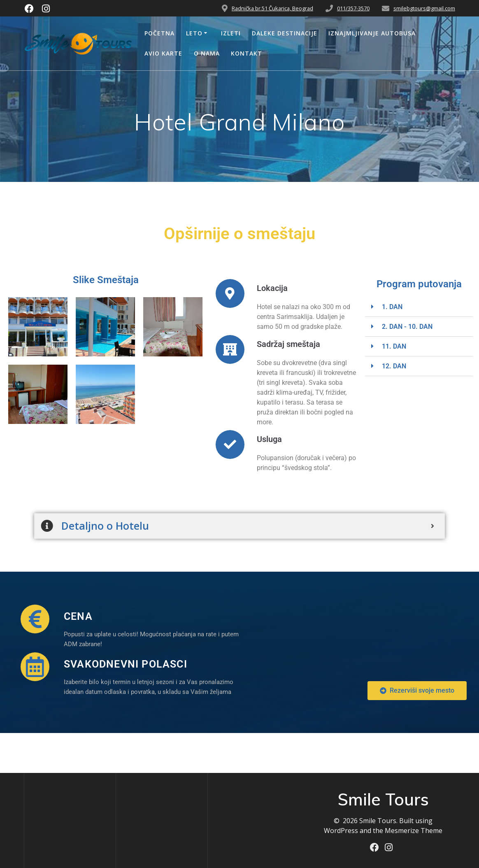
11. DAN (394, 346)
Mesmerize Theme (414, 831)
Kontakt (246, 53)
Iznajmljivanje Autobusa (372, 33)
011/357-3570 (353, 8)
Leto (194, 33)
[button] (419, 307)
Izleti (231, 33)
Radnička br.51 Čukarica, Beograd (272, 8)
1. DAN (392, 307)
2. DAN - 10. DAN (407, 327)
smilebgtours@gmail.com (424, 8)
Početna (159, 33)
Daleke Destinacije (285, 33)
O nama (207, 53)
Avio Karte (163, 53)
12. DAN (394, 366)
